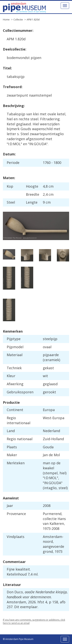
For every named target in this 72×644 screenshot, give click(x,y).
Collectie (18, 20)
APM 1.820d (33, 20)
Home (6, 20)
